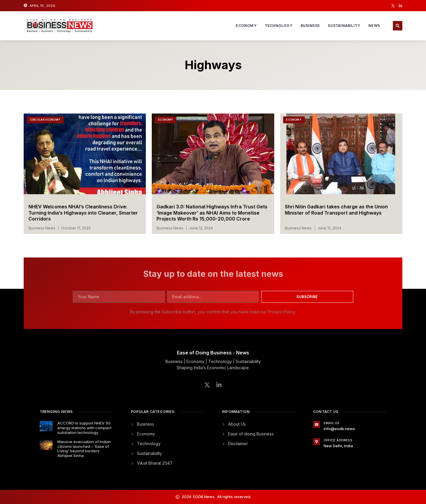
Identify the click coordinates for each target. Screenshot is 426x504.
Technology (279, 26)
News (374, 26)
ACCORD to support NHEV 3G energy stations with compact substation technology (84, 428)
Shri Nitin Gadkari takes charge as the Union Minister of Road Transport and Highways (336, 210)
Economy (246, 26)
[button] (398, 26)
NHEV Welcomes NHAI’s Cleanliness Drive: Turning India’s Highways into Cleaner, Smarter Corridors (83, 213)
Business (310, 26)
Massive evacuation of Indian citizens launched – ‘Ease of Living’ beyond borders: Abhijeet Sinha (84, 449)
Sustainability (344, 26)
